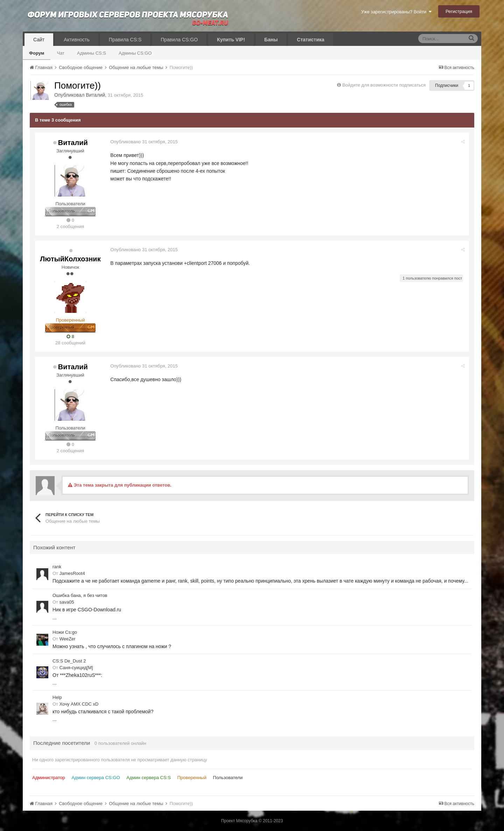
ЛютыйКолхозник (70, 259)
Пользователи (228, 778)
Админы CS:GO (135, 53)
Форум (37, 53)
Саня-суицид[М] (76, 668)
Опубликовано (144, 142)
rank (57, 567)
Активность (77, 40)
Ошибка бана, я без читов (80, 595)
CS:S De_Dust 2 (69, 661)
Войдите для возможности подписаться (384, 85)
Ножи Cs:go (65, 632)
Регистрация (459, 11)
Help (57, 697)
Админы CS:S (92, 53)
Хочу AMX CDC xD (79, 704)
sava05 (67, 602)
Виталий (95, 95)
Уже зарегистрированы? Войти (396, 12)
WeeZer (68, 639)
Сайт (39, 40)
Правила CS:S (125, 40)
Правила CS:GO (179, 40)
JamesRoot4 (72, 573)
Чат (61, 53)
